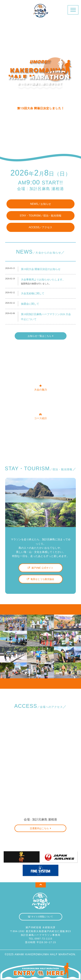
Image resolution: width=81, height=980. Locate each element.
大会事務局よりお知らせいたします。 (43, 280)
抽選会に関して (30, 304)
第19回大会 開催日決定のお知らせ (41, 269)
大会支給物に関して (33, 293)
